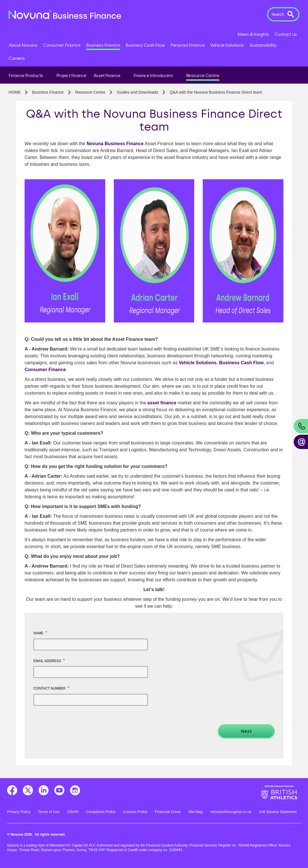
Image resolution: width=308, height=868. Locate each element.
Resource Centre (203, 75)
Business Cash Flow (241, 363)
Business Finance (48, 92)
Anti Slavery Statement (278, 812)
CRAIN (73, 812)
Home (15, 92)
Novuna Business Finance (115, 144)
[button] (283, 14)
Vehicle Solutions (198, 363)
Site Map (195, 812)
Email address (49, 661)
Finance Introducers (153, 75)
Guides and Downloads (137, 92)
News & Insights (253, 34)
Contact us (286, 34)
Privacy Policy (19, 812)
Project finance (71, 76)
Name (40, 633)
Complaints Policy (101, 812)
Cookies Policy (135, 812)
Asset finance (107, 75)
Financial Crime (168, 812)
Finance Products (26, 75)
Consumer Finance (45, 370)
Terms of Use (49, 812)
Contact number (51, 688)
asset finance (162, 403)
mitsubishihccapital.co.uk (231, 812)
